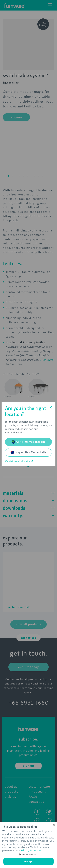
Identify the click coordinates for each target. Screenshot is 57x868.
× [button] (54, 825)
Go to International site (28, 442)
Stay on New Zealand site (28, 452)
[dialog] (28, 845)
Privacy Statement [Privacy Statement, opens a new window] (31, 850)
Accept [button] (28, 861)
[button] (28, 854)
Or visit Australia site (19, 461)
